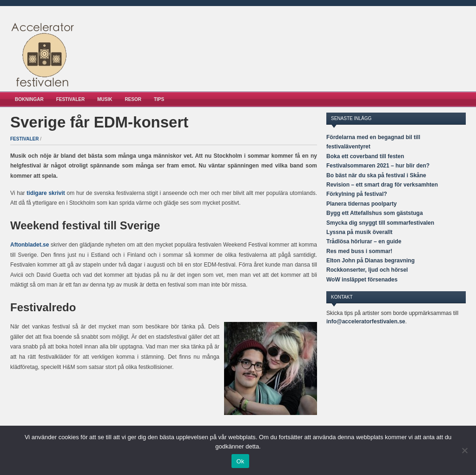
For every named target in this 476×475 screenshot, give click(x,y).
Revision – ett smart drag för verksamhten (382, 185)
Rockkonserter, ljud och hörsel (367, 270)
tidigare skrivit (46, 193)
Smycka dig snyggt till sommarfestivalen (380, 223)
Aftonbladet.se (30, 245)
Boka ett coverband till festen (365, 156)
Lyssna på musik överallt (359, 232)
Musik (105, 99)
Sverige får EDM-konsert (99, 122)
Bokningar (29, 99)
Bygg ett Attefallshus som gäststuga (375, 213)
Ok (240, 461)
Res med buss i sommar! (359, 251)
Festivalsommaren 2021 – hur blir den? (378, 166)
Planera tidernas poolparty (361, 204)
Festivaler (70, 99)
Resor (133, 99)
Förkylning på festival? (357, 194)
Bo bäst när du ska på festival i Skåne (376, 175)
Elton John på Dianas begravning (370, 261)
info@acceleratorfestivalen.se (366, 321)
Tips (159, 99)
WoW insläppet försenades (362, 280)
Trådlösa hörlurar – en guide (364, 241)
